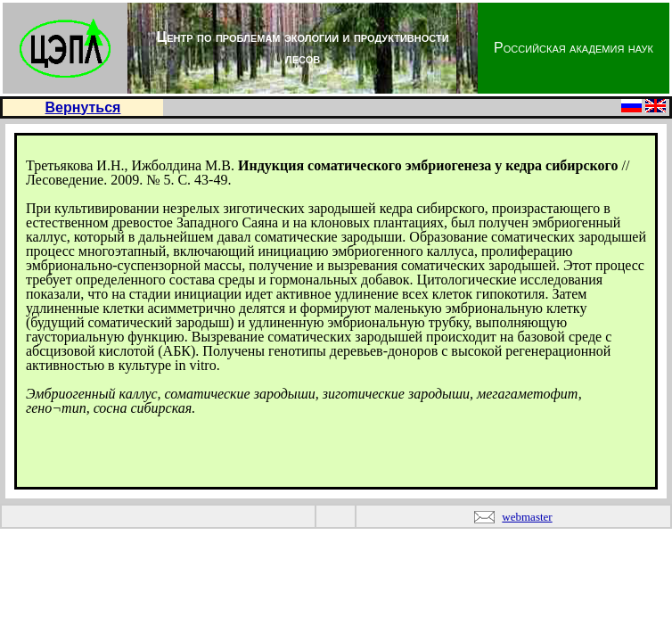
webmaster (527, 517)
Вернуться (83, 107)
